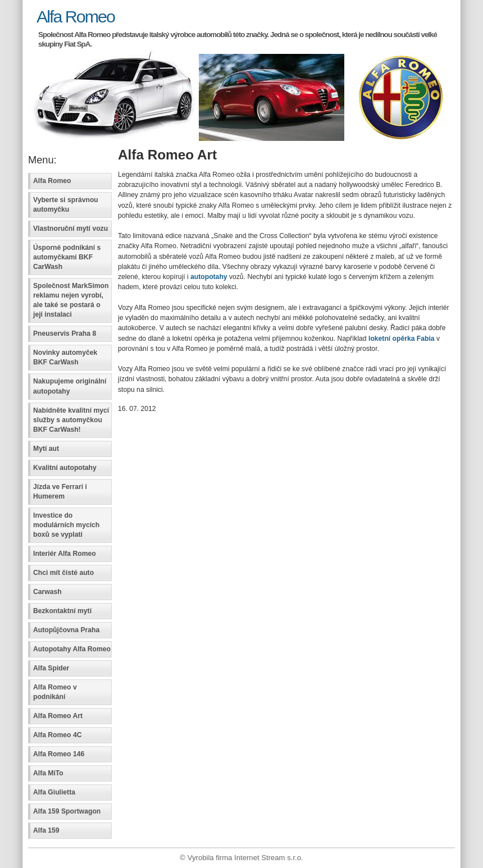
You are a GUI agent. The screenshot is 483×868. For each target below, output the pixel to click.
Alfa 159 (46, 830)
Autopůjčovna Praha (66, 630)
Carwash (47, 592)
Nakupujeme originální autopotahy (70, 386)
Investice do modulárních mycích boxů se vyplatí (66, 525)
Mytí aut (46, 449)
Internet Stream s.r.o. (269, 858)
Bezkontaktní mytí (62, 611)
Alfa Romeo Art (58, 716)
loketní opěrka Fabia (402, 339)
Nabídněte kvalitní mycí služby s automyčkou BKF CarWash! (71, 420)
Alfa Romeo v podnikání (55, 692)
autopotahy (209, 277)
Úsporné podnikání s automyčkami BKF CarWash (67, 257)
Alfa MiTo (48, 773)
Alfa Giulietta (54, 792)
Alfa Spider (51, 668)
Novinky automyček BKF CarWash (65, 357)
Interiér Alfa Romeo (65, 554)
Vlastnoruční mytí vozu (70, 229)
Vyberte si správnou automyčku (66, 205)
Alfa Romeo (76, 16)
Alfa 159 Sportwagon (67, 811)
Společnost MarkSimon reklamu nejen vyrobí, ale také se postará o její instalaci (71, 300)
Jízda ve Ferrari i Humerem (60, 492)
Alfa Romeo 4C (57, 735)
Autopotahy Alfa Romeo (72, 649)
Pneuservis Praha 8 (65, 334)
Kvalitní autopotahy (65, 468)
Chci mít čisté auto (63, 573)
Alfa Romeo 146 (59, 754)
